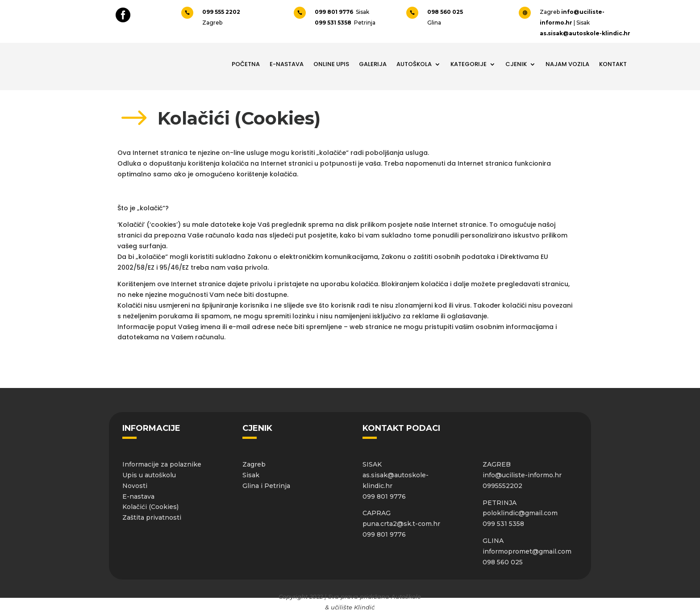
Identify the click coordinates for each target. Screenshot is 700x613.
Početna (246, 64)
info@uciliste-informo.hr (522, 475)
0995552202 (502, 486)
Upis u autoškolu (149, 475)
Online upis (331, 64)
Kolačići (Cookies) (150, 507)
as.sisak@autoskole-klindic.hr (585, 33)
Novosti (135, 486)
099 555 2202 (222, 12)
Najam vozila (567, 64)
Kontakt (613, 64)
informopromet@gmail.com (527, 551)
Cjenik (516, 64)
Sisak (251, 475)
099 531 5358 (334, 23)
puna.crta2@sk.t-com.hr (401, 524)
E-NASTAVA (287, 64)
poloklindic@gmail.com (520, 513)
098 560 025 (445, 12)
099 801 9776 (335, 12)
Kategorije (469, 64)
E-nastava (138, 496)
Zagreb (254, 464)
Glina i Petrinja (266, 486)
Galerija (373, 64)
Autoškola (414, 64)
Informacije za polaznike (162, 464)
